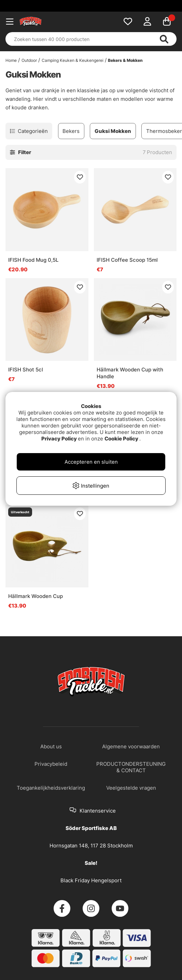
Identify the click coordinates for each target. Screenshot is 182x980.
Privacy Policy (59, 439)
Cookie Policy (121, 439)
